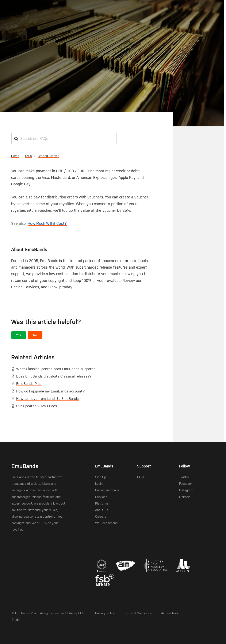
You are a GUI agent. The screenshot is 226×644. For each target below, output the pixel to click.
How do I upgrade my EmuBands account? (51, 391)
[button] (19, 335)
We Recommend (106, 523)
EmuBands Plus (29, 384)
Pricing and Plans (107, 490)
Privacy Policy (105, 613)
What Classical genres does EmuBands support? (56, 369)
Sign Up (101, 477)
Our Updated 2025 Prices (37, 406)
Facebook (186, 484)
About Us (102, 510)
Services (101, 497)
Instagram (186, 490)
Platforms (102, 503)
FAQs (141, 477)
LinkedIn (185, 497)
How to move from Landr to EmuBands (47, 399)
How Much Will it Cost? (47, 223)
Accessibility (170, 613)
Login (99, 484)
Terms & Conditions (138, 613)
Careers (101, 516)
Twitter (184, 477)
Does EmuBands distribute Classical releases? (54, 376)
